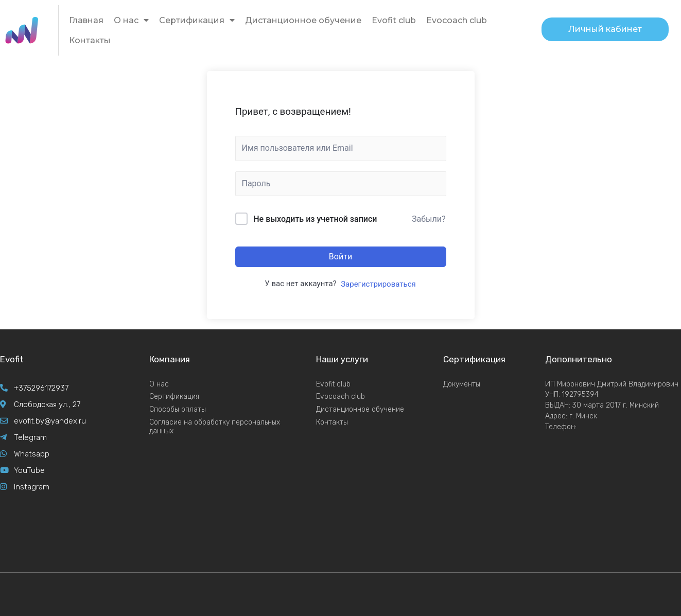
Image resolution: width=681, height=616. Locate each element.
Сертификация (197, 20)
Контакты (90, 40)
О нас (131, 20)
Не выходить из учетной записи (315, 219)
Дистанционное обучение (303, 20)
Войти (340, 257)
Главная (86, 20)
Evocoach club (457, 20)
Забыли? (429, 219)
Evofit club (394, 20)
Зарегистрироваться (378, 284)
